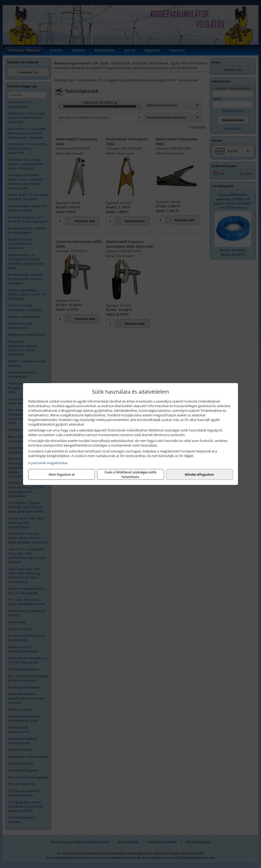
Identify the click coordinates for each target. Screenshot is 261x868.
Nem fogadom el (62, 474)
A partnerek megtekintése (48, 463)
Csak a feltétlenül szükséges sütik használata (130, 474)
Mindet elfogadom (199, 474)
